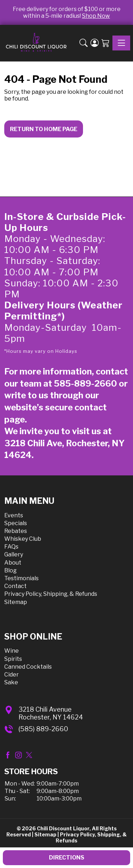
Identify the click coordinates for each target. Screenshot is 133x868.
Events (14, 515)
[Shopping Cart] (106, 43)
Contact (15, 586)
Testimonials (21, 578)
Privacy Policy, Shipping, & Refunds (51, 594)
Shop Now (96, 16)
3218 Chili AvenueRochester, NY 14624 (51, 713)
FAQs (11, 547)
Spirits (13, 659)
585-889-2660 (85, 384)
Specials (16, 523)
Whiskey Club (23, 539)
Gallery (14, 554)
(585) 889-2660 (43, 729)
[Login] (95, 43)
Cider (12, 675)
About (13, 563)
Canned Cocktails (28, 667)
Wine (12, 651)
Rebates (16, 531)
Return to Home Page (44, 129)
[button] (84, 43)
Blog (10, 570)
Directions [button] (67, 858)
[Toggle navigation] (121, 43)
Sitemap (16, 602)
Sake (11, 682)
